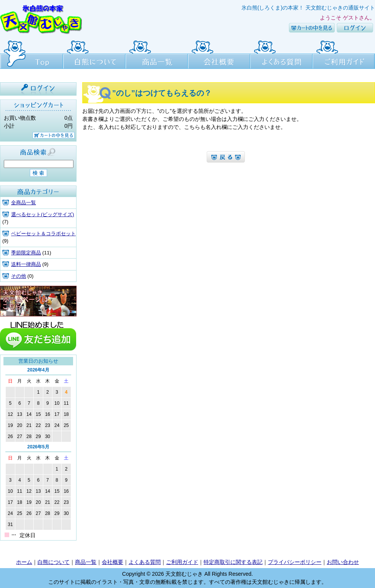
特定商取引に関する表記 (233, 562)
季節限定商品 (26, 253)
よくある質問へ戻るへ (226, 157)
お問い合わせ (343, 562)
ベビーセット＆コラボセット (43, 234)
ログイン (355, 28)
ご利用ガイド (344, 54)
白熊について (94, 54)
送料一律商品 (26, 264)
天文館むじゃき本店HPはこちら (38, 301)
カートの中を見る (312, 28)
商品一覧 (157, 54)
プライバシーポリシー (295, 562)
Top (32, 54)
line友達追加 (38, 336)
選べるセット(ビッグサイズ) (43, 214)
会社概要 (219, 54)
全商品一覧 (24, 203)
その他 (19, 276)
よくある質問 (281, 54)
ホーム (24, 562)
